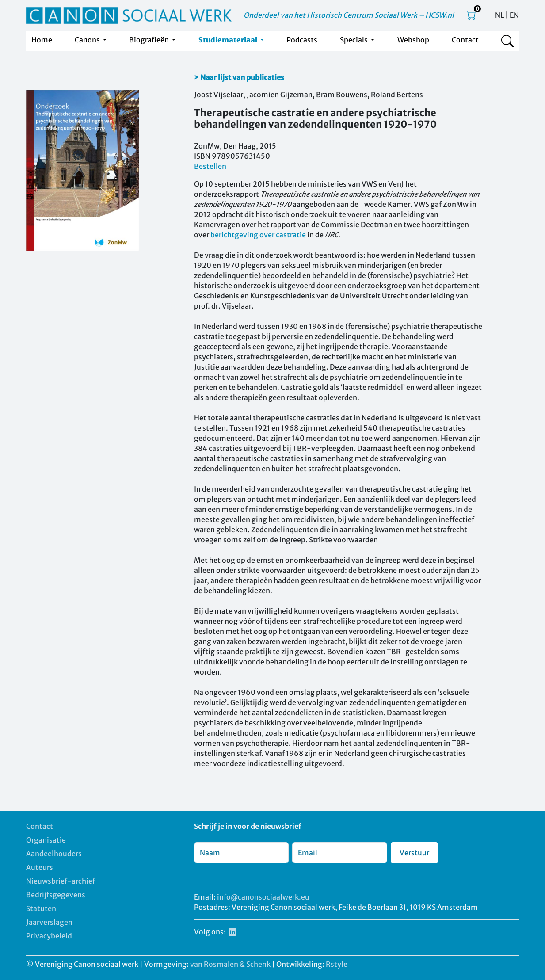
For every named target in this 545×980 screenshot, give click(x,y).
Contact (465, 40)
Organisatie (46, 840)
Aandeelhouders (54, 854)
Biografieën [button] (150, 40)
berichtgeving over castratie (258, 235)
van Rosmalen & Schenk (230, 964)
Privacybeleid (49, 936)
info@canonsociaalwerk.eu (263, 897)
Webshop (413, 40)
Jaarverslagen (49, 922)
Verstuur (414, 853)
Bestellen (210, 166)
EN (514, 15)
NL (499, 15)
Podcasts (302, 40)
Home (42, 40)
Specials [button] (354, 40)
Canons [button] (88, 40)
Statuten (41, 908)
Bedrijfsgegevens (56, 895)
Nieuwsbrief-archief (61, 881)
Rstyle (337, 964)
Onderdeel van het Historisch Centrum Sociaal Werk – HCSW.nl (349, 15)
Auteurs (40, 867)
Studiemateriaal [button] (229, 40)
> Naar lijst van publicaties (239, 77)
